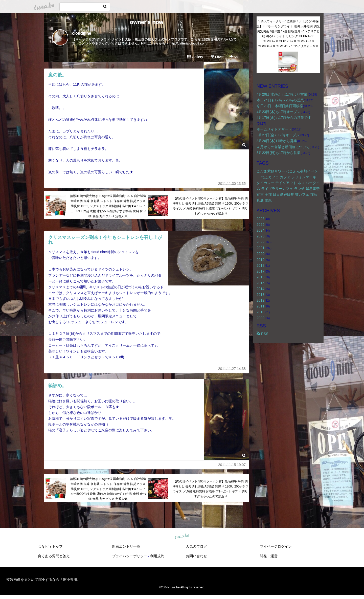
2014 (260, 289)
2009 (260, 318)
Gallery (195, 57)
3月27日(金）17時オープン (278, 135)
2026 (260, 219)
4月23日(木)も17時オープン (279, 112)
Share (236, 57)
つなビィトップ (50, 546)
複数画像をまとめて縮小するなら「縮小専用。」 (45, 580)
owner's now (147, 22)
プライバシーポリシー (130, 556)
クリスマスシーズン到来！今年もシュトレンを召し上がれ (105, 240)
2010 (260, 312)
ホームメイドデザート (274, 129)
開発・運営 (269, 556)
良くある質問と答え (54, 556)
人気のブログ (196, 546)
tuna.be (182, 536)
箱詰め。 (57, 386)
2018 (260, 265)
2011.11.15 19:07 (232, 465)
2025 (260, 225)
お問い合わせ (196, 556)
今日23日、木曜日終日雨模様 (280, 106)
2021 (260, 248)
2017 (260, 271)
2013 (260, 295)
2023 (260, 236)
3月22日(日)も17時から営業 (279, 153)
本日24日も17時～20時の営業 (280, 100)
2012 (260, 300)
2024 (260, 230)
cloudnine (82, 33)
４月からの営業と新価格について (283, 147)
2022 (260, 242)
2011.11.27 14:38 (232, 369)
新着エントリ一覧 (126, 546)
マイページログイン (276, 546)
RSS (263, 334)
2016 (260, 277)
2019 (260, 260)
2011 (260, 306)
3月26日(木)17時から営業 (277, 141)
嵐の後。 (57, 75)
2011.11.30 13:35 (232, 184)
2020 (260, 254)
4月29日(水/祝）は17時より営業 (282, 94)
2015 (260, 283)
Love (217, 57)
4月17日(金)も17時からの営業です (284, 118)
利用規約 (157, 556)
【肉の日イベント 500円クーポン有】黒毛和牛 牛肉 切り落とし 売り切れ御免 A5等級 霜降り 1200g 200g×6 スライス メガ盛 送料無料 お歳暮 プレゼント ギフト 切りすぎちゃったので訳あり (210, 206)
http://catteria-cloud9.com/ (189, 43)
